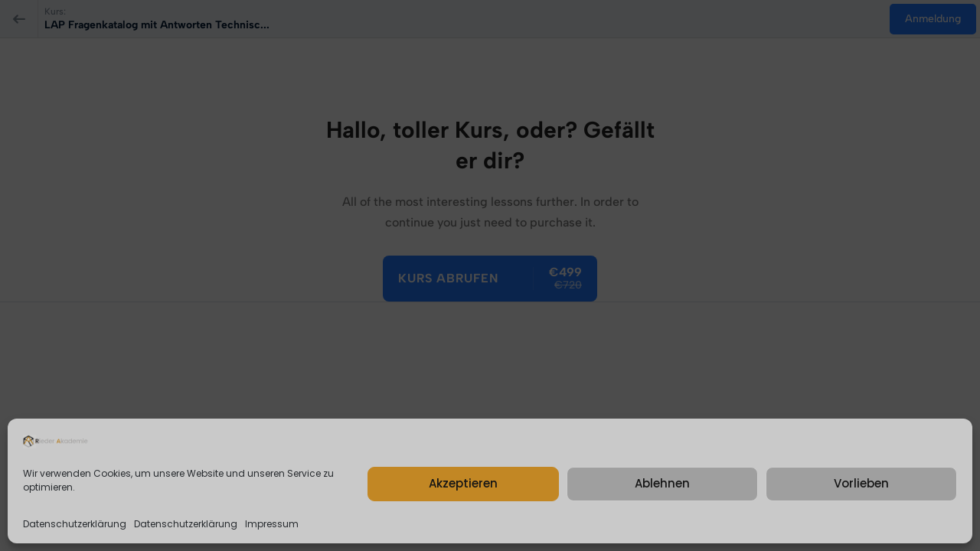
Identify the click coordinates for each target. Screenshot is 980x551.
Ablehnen (662, 483)
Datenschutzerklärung (75, 524)
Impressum (272, 524)
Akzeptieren (463, 483)
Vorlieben (861, 483)
